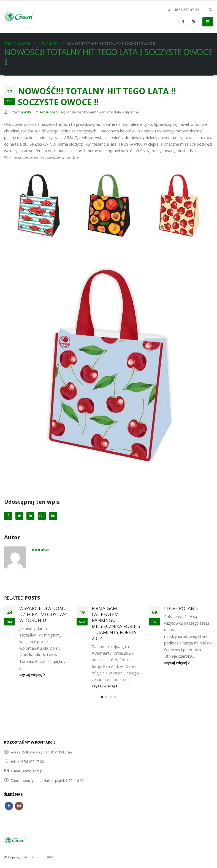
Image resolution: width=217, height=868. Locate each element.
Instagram (19, 806)
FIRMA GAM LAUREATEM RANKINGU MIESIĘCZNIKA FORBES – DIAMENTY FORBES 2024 (116, 623)
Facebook (8, 516)
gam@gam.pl (33, 771)
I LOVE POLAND (181, 608)
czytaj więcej (32, 675)
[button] (102, 698)
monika (26, 112)
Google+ (42, 516)
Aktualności (49, 112)
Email (53, 516)
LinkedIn (30, 516)
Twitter (19, 516)
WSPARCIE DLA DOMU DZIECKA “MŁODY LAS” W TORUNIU (43, 614)
